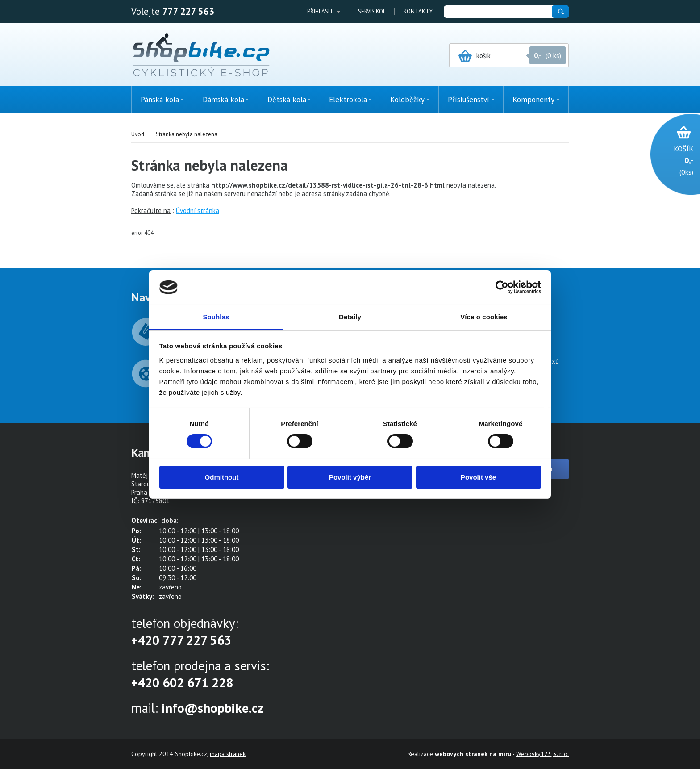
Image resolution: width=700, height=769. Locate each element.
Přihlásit (320, 11)
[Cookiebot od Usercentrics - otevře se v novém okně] (502, 287)
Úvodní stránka (198, 211)
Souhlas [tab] (216, 317)
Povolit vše (478, 477)
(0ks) (671, 160)
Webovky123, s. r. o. (542, 754)
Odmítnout (222, 477)
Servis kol (372, 11)
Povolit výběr (350, 477)
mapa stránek (228, 754)
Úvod (138, 134)
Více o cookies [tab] (484, 317)
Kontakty (418, 11)
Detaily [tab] (350, 317)
